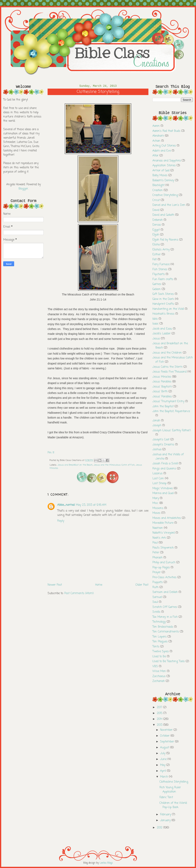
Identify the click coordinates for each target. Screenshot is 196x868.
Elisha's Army (161, 250)
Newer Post (55, 585)
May (163, 765)
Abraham (158, 136)
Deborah (158, 220)
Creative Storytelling (165, 195)
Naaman (158, 528)
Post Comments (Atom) (79, 593)
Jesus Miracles (162, 377)
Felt (155, 260)
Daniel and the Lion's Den (169, 205)
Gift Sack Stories (163, 294)
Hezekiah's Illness (163, 314)
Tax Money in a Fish (165, 617)
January (166, 820)
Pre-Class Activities (164, 577)
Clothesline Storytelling (174, 782)
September (168, 742)
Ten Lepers (160, 637)
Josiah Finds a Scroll (165, 464)
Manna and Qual (163, 493)
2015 (160, 713)
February (166, 815)
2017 (160, 707)
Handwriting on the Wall (168, 309)
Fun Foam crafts (163, 279)
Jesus (156, 339)
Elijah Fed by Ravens (165, 240)
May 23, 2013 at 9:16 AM (91, 505)
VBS (155, 666)
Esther (157, 255)
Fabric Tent (166, 797)
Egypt (156, 230)
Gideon (157, 289)
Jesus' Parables (162, 397)
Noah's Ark (159, 538)
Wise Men (159, 671)
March (165, 777)
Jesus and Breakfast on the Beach (75, 465)
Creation (158, 190)
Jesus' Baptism (162, 387)
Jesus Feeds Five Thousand (169, 372)
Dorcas (157, 225)
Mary (156, 498)
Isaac (155, 324)
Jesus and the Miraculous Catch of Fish (114, 465)
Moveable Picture (163, 523)
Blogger (23, 189)
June (164, 759)
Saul (155, 602)
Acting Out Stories (164, 146)
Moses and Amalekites (167, 518)
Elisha (156, 245)
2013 (160, 725)
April (164, 771)
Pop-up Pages (161, 568)
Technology (159, 622)
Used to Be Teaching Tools (169, 661)
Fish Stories (160, 270)
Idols (155, 319)
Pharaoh (157, 558)
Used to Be (159, 657)
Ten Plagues (160, 642)
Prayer (157, 572)
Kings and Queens (164, 469)
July (163, 753)
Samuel (157, 597)
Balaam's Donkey (163, 181)
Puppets (158, 582)
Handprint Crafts (163, 304)
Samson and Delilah (165, 592)
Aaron (156, 126)
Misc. (155, 503)
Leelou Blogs (106, 863)
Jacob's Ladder (162, 334)
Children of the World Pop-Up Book (173, 805)
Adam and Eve (162, 151)
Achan (156, 141)
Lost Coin (158, 479)
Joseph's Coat (161, 440)
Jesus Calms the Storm (167, 367)
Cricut (156, 200)
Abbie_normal (66, 505)
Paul (155, 543)
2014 (160, 719)
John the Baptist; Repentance (171, 411)
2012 (160, 828)
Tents (156, 647)
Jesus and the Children (167, 353)
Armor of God (161, 171)
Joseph (157, 426)
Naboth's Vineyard (164, 533)
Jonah (156, 421)
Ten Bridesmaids (163, 627)
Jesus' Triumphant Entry (168, 402)
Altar (155, 156)
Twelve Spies (161, 652)
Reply (61, 521)
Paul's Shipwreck (163, 548)
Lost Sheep (160, 483)
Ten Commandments (166, 632)
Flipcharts (159, 274)
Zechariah (159, 681)
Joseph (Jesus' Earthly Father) (172, 431)
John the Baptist (163, 407)
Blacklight (158, 185)
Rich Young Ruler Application (170, 790)
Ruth (155, 587)
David (156, 210)
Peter (156, 553)
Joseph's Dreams (163, 445)
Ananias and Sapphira (167, 161)
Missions (158, 508)
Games (157, 284)
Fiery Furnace (161, 264)
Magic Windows (163, 488)
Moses (156, 513)
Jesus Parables (162, 382)
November (167, 730)
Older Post (142, 585)
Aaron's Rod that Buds (166, 131)
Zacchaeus (159, 676)
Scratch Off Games (165, 607)
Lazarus (157, 474)
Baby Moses (160, 175)
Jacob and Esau (162, 329)
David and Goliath (163, 215)
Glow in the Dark (163, 299)
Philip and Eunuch (164, 563)
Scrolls (156, 612)
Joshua (157, 450)
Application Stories (164, 166)
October (165, 736)
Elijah (156, 235)
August (165, 748)
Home (99, 585)
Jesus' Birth (160, 392)
